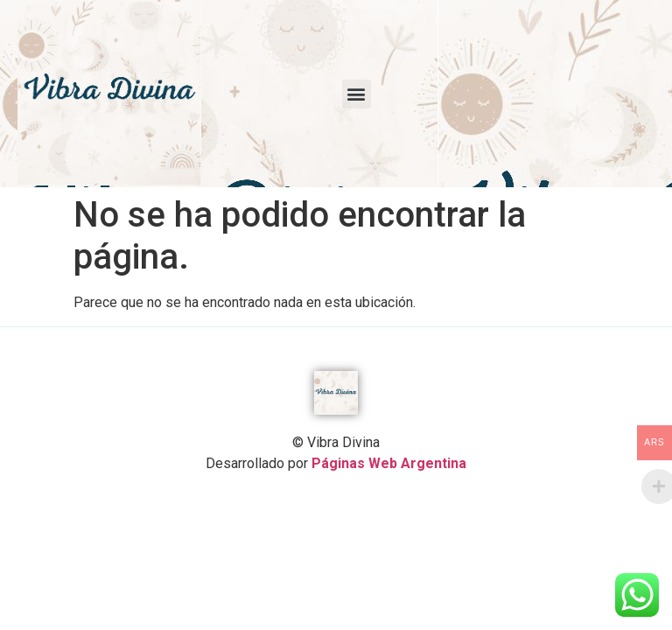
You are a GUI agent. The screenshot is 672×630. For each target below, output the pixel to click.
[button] (357, 94)
